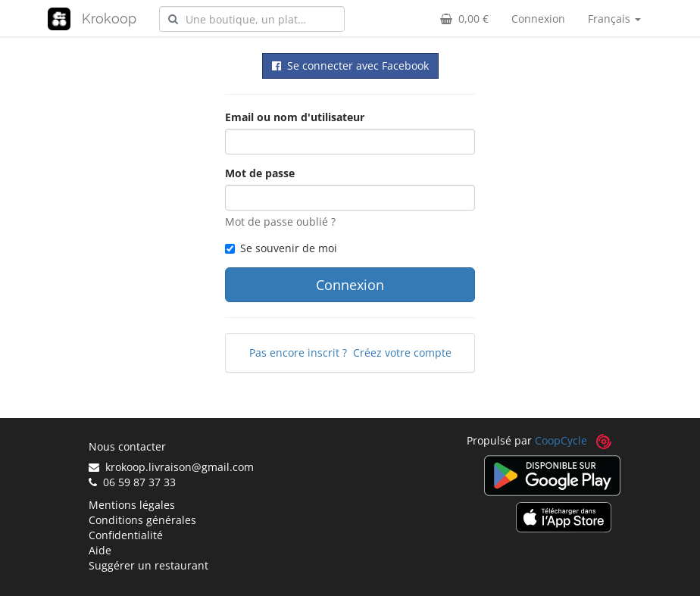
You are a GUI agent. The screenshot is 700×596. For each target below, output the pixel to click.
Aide (100, 550)
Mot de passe (260, 173)
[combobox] (252, 19)
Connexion (538, 19)
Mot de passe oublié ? (280, 222)
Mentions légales (132, 505)
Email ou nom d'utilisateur (295, 117)
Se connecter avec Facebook (350, 66)
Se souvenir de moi (281, 248)
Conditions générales (142, 520)
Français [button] (614, 19)
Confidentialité (126, 535)
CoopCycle (561, 440)
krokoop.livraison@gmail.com (171, 467)
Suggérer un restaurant (148, 565)
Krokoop (109, 19)
